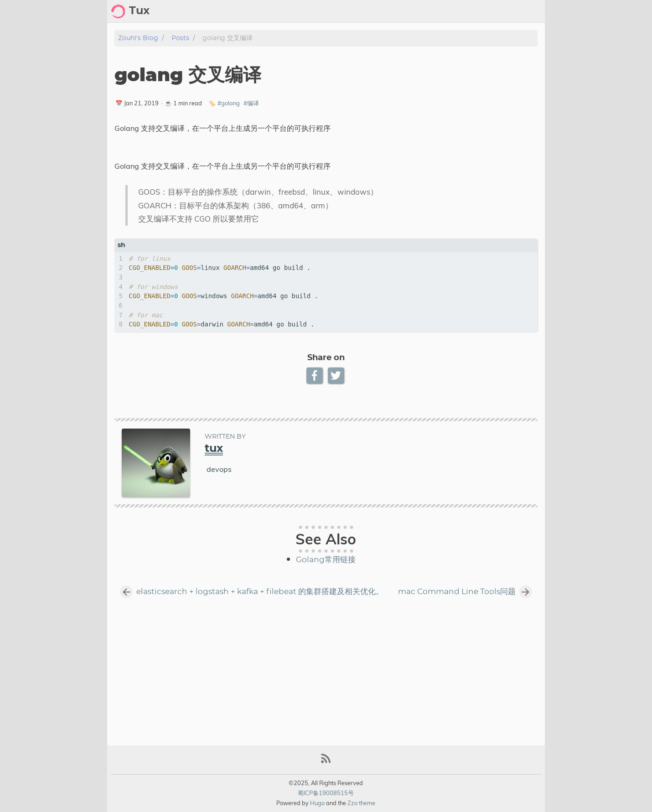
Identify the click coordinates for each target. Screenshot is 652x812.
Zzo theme (361, 803)
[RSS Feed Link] (326, 762)
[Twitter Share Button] (337, 375)
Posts (180, 38)
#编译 (251, 103)
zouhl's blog (138, 38)
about (437, 11)
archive (470, 11)
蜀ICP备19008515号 (326, 793)
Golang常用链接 (326, 560)
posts (502, 11)
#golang (229, 103)
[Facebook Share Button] (315, 375)
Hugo (317, 803)
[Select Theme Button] (411, 11)
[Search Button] (388, 11)
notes (530, 11)
